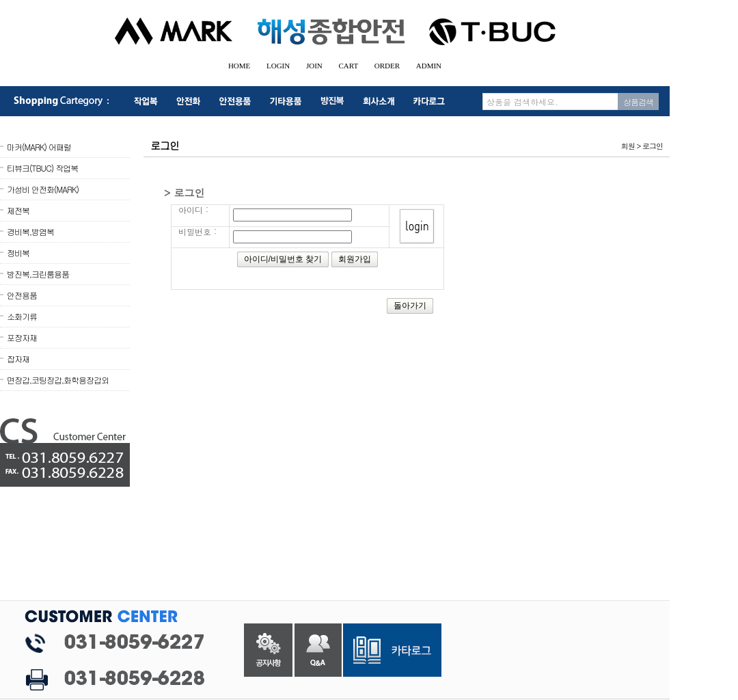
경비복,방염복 (30, 231)
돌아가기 (410, 306)
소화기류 (22, 316)
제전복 (18, 210)
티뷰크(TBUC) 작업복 (42, 168)
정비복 (18, 253)
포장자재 (22, 337)
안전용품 (22, 295)
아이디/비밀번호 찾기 (283, 259)
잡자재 (18, 359)
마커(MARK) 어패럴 (39, 147)
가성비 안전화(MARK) (43, 189)
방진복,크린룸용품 (38, 274)
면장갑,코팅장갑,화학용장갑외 (58, 380)
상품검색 (638, 102)
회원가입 (355, 259)
